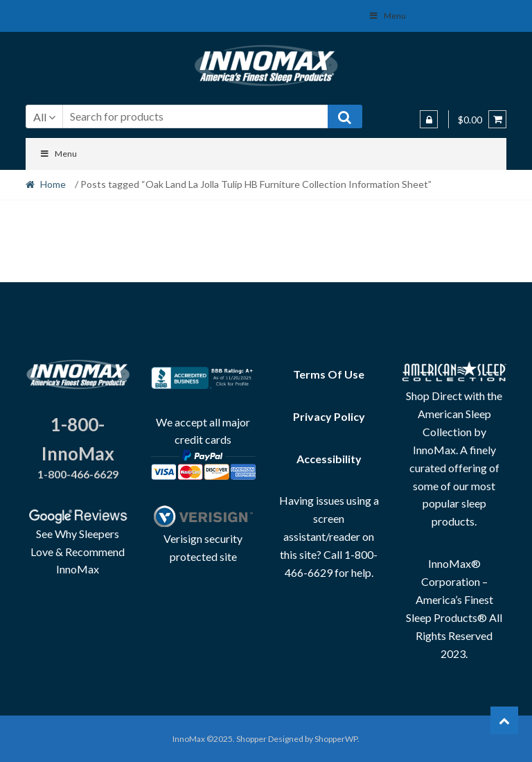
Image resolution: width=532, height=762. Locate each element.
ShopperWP (336, 739)
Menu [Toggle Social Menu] (387, 16)
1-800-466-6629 (78, 474)
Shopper (251, 739)
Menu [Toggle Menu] (59, 154)
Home (53, 184)
